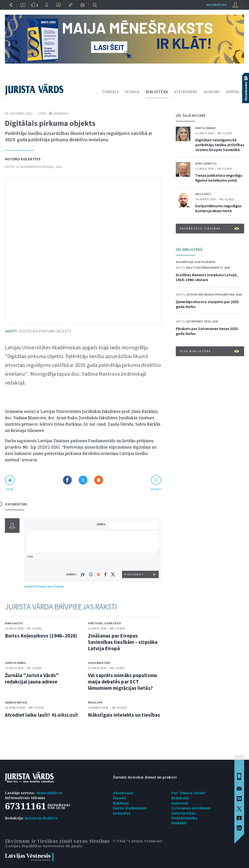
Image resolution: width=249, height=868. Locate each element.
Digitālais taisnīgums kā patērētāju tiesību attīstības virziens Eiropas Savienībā (220, 145)
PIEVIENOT (134, 574)
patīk (10, 489)
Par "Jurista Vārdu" (189, 793)
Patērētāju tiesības (210, 229)
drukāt (156, 489)
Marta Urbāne (205, 128)
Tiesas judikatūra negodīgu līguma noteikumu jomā (219, 178)
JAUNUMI (212, 92)
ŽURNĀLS (110, 92)
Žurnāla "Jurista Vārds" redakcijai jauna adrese (32, 678)
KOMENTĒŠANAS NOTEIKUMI (44, 587)
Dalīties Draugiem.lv (99, 480)
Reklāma (121, 803)
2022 (59, 167)
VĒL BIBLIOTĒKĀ (189, 249)
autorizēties (216, 5)
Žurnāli (119, 798)
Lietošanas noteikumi (191, 808)
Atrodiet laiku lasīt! (41, 715)
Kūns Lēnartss (206, 163)
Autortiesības (184, 813)
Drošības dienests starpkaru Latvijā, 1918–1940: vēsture (207, 277)
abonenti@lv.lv (49, 793)
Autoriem (180, 803)
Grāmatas (61, 113)
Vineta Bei (95, 623)
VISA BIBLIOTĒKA (210, 351)
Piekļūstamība (184, 818)
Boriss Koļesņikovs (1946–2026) (41, 636)
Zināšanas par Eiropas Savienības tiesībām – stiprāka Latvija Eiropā (123, 642)
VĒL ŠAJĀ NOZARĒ (191, 115)
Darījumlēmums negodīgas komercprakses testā (218, 208)
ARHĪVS (233, 92)
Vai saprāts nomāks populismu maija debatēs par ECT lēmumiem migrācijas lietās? (123, 682)
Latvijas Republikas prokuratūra (210, 294)
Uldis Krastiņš (99, 663)
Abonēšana (123, 793)
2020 (227, 268)
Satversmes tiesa (198, 321)
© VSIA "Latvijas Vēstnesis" (138, 841)
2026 (239, 294)
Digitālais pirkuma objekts (38, 331)
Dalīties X (83, 480)
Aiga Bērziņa (185, 262)
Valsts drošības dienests (204, 268)
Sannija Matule (16, 702)
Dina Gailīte (14, 623)
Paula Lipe (95, 702)
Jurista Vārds (15, 663)
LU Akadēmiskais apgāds (35, 167)
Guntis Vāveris (205, 262)
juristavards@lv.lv (41, 818)
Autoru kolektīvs (23, 159)
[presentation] (135, 562)
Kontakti (179, 823)
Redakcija (180, 798)
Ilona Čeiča (113, 623)
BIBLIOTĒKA (157, 92)
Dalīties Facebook (67, 480)
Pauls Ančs (203, 194)
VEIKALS (132, 92)
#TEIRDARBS (186, 92)
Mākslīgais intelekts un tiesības (124, 715)
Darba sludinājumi (130, 808)
